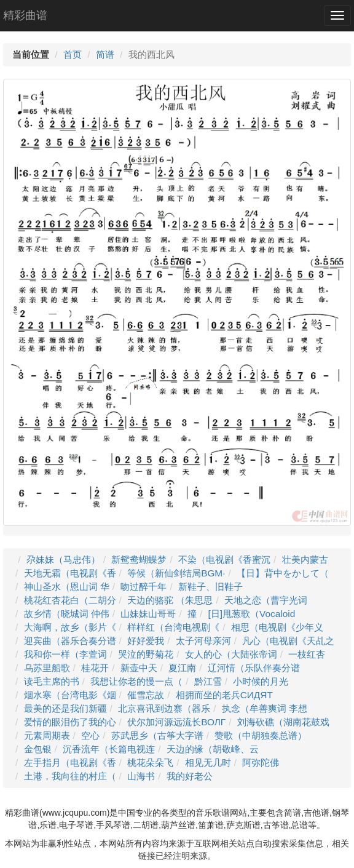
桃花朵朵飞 (150, 762)
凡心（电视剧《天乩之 (288, 641)
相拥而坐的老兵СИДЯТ (224, 695)
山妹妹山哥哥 (148, 614)
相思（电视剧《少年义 (277, 627)
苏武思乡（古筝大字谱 (157, 735)
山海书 (141, 776)
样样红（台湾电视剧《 (173, 627)
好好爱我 (146, 641)
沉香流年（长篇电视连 (109, 749)
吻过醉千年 (144, 587)
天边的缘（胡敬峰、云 (213, 749)
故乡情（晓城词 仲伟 (67, 614)
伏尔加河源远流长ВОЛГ (176, 722)
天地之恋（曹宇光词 (266, 600)
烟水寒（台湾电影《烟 (70, 695)
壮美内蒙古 (305, 559)
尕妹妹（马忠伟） (63, 559)
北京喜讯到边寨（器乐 (164, 708)
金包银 (38, 749)
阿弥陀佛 (261, 762)
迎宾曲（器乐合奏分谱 (70, 641)
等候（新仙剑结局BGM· (176, 573)
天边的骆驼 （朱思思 (170, 600)
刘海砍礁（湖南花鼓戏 (283, 722)
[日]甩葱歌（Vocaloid (252, 614)
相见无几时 (208, 762)
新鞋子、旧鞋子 (210, 587)
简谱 (105, 54)
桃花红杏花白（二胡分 (70, 600)
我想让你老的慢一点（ (136, 681)
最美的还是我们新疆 (65, 708)
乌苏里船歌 (47, 668)
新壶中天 (139, 668)
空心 (90, 735)
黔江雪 (208, 681)
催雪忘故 (146, 695)
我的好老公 (190, 776)
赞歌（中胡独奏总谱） (261, 735)
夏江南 (182, 668)
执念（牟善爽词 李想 (265, 708)
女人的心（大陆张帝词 (231, 654)
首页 (73, 54)
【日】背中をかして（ (283, 573)
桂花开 (95, 668)
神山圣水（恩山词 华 (67, 587)
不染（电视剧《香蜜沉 (224, 559)
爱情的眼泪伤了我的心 (70, 722)
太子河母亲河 (203, 641)
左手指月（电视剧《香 (70, 762)
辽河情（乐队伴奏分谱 (254, 668)
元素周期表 (47, 735)
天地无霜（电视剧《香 (70, 573)
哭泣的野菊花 (146, 654)
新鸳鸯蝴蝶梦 (139, 559)
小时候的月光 (261, 681)
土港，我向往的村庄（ (70, 776)
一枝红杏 (307, 654)
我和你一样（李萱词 (65, 654)
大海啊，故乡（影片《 (70, 627)
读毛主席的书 (52, 681)
